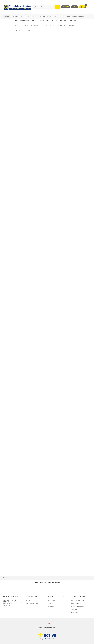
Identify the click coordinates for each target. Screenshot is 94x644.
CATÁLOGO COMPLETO (32, 604)
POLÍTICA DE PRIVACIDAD (77, 607)
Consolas (62, 26)
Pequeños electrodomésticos (73, 16)
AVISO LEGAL (74, 610)
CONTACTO (51, 607)
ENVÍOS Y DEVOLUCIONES (77, 601)
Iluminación (74, 26)
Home (5, 578)
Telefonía (74, 21)
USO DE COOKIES (75, 613)
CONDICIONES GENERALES (78, 604)
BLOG (50, 604)
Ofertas (66, 7)
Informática (17, 26)
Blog (75, 7)
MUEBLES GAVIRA (53, 601)
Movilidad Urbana (32, 26)
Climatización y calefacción (48, 16)
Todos (7, 16)
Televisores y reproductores (23, 21)
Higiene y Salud (18, 30)
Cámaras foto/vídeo (59, 21)
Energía (30, 30)
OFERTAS (28, 601)
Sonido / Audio (43, 21)
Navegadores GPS (48, 26)
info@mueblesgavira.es (10, 606)
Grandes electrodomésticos (23, 16)
